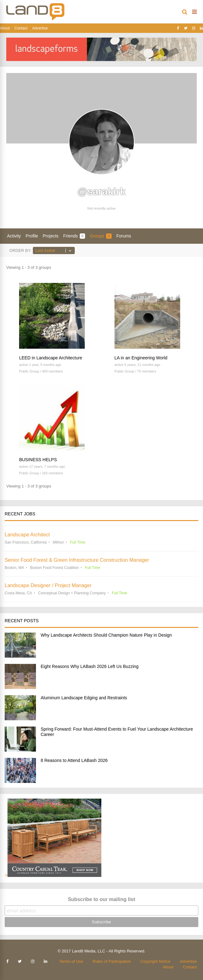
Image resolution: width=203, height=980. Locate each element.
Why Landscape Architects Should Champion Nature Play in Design (106, 635)
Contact (21, 28)
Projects (51, 236)
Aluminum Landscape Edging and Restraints (84, 698)
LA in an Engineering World (141, 358)
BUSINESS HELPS (38, 460)
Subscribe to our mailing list (101, 899)
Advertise (40, 28)
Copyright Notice (155, 961)
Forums (124, 236)
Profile (32, 236)
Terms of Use (71, 961)
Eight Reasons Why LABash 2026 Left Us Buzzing (90, 666)
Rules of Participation (112, 961)
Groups (101, 236)
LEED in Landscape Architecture (51, 358)
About (5, 28)
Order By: (20, 250)
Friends (74, 236)
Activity (14, 236)
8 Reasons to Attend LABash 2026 (74, 760)
